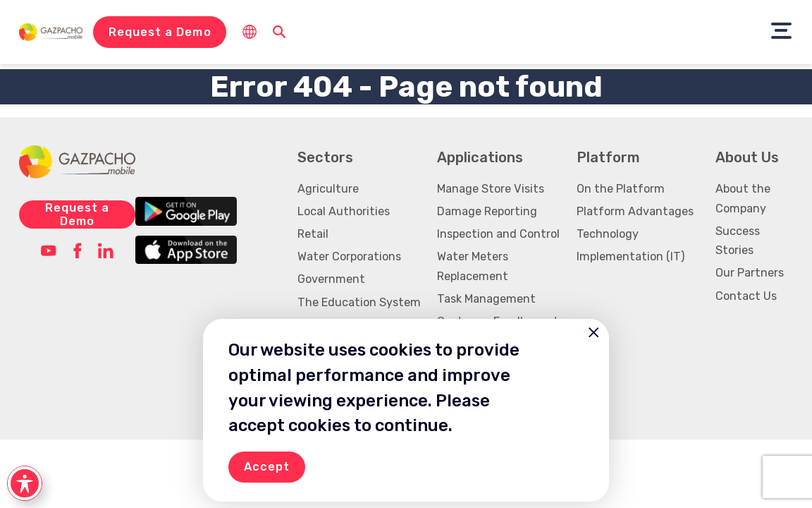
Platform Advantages (635, 211)
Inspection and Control (498, 234)
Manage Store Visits (491, 189)
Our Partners (750, 273)
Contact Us (746, 296)
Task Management (486, 299)
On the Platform (621, 189)
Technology (608, 234)
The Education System (359, 302)
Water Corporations (349, 256)
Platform (608, 157)
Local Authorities (344, 211)
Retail (313, 234)
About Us (747, 157)
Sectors (325, 157)
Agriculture (328, 189)
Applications (480, 157)
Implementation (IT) (630, 256)
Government (331, 279)
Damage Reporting (487, 211)
